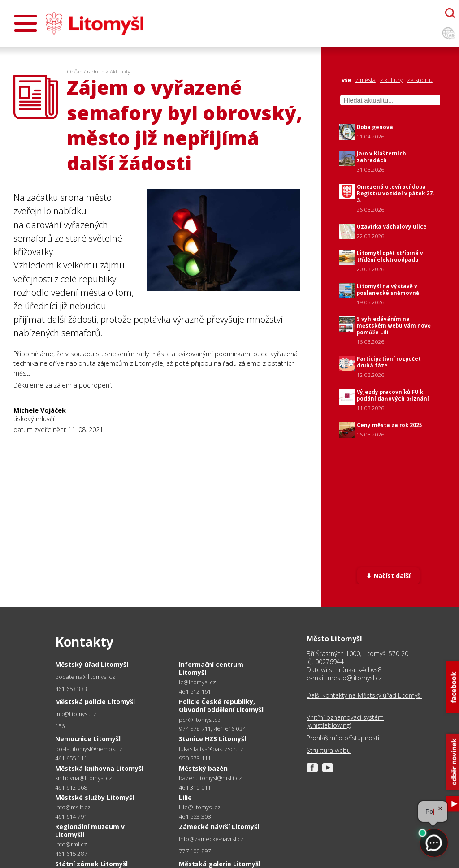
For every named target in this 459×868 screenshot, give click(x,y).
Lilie (185, 797)
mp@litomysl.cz (76, 714)
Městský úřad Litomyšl (92, 664)
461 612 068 (71, 787)
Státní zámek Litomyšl (91, 864)
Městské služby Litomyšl (95, 797)
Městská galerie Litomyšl (220, 864)
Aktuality (120, 71)
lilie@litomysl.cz (200, 807)
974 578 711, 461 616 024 (212, 729)
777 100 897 (195, 851)
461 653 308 (195, 816)
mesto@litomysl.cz (355, 678)
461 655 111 (71, 758)
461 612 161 (195, 691)
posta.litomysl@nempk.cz (89, 749)
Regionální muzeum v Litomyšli (90, 831)
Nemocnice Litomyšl (88, 739)
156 (60, 726)
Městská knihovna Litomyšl (99, 768)
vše (346, 80)
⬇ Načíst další (388, 576)
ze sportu (420, 80)
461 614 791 (71, 816)
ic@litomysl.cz (197, 682)
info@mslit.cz (73, 807)
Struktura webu (329, 751)
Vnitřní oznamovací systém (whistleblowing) (345, 721)
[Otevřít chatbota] (450, 13)
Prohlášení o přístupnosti (343, 738)
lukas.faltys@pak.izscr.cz (211, 749)
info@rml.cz (71, 844)
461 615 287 (71, 854)
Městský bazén (203, 768)
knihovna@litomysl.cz (84, 778)
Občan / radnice (85, 71)
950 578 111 (195, 758)
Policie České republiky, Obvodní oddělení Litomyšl (221, 706)
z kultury (391, 80)
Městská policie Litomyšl (95, 702)
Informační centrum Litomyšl (211, 668)
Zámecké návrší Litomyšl (219, 827)
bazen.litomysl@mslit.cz (210, 778)
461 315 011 (195, 787)
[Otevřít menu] (26, 23)
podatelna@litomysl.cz (85, 677)
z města (366, 80)
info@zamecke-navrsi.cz (211, 839)
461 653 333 (71, 689)
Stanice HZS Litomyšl (212, 739)
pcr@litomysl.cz (200, 720)
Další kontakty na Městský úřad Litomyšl (364, 695)
